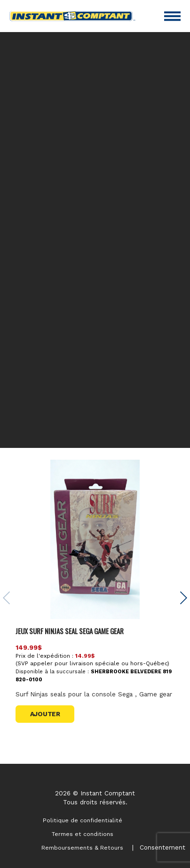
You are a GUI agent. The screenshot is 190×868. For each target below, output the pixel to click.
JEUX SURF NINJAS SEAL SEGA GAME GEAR (70, 631)
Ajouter (45, 714)
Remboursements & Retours (82, 848)
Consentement (162, 847)
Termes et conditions (83, 834)
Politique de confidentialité (83, 820)
